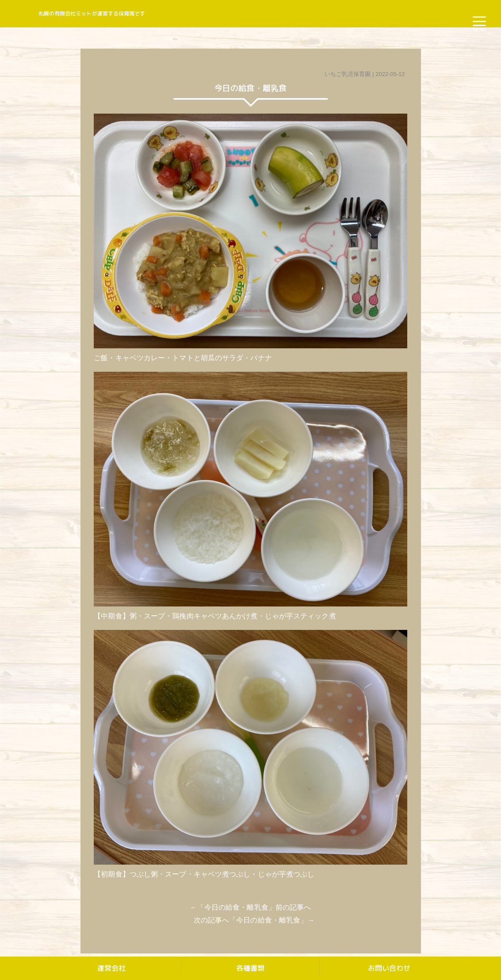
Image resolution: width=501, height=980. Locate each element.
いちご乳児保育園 (348, 74)
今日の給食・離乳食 (236, 907)
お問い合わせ (389, 968)
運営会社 (111, 968)
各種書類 (250, 968)
